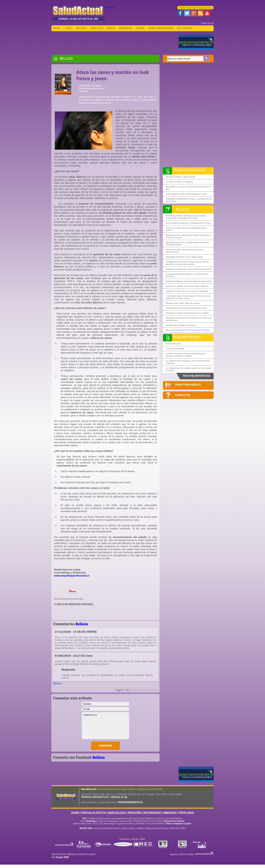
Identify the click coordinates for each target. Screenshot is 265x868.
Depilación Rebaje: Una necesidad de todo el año (189, 281)
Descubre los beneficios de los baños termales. (188, 330)
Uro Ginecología (107, 823)
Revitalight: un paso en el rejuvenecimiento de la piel (188, 188)
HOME (57, 28)
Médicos (150, 818)
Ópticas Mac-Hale (82, 823)
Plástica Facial (141, 821)
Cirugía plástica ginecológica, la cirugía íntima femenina (187, 275)
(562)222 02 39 (119, 797)
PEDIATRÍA (135, 813)
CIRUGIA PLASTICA (93, 813)
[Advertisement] (113, 42)
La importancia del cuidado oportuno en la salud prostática (188, 369)
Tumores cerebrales (175, 349)
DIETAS (111, 28)
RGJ (178, 828)
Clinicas (160, 818)
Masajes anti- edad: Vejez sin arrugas (183, 303)
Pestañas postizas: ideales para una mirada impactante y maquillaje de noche (186, 217)
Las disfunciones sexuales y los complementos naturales (188, 362)
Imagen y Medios (136, 828)
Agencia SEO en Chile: (182, 854)
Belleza (66, 58)
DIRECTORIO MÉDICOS (161, 28)
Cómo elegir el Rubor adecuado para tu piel (186, 194)
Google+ (110, 7)
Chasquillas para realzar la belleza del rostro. (187, 308)
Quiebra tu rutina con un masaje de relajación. (187, 291)
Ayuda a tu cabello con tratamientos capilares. (187, 286)
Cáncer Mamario (173, 344)
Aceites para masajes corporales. (181, 325)
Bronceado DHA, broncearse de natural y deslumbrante (185, 251)
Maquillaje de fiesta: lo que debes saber (184, 257)
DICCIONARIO (185, 28)
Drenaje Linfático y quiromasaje (180, 177)
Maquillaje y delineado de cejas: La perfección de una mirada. (189, 200)
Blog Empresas (153, 828)
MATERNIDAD (152, 813)
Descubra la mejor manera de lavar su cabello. (187, 313)
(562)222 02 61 (101, 797)
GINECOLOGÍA (117, 813)
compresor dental (155, 823)
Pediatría (93, 818)
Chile (172, 828)
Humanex (98, 828)
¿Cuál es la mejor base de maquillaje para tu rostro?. (186, 229)
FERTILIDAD (186, 813)
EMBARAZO (125, 28)
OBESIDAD (170, 813)
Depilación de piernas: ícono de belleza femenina (189, 269)
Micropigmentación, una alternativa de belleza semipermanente (187, 244)
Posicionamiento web (115, 828)
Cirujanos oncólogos (107, 821)
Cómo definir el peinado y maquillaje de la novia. (188, 223)
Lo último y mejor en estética (179, 182)
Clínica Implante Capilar (178, 823)
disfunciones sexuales (109, 818)
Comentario (105, 726)
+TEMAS (140, 28)
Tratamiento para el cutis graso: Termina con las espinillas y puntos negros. (188, 297)
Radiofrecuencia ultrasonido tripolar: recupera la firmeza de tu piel (188, 236)
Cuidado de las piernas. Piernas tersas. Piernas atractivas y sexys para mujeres (187, 263)
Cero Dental (156, 821)
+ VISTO (68, 28)
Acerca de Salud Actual (133, 818)
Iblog (165, 828)
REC (183, 828)
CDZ (95, 823)
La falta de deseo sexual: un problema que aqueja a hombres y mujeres (186, 355)
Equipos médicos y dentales (131, 823)
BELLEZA (81, 28)
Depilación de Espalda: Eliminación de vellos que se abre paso (189, 319)
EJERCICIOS (97, 28)
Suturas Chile (126, 821)
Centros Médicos (174, 818)
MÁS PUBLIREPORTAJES (197, 376)
